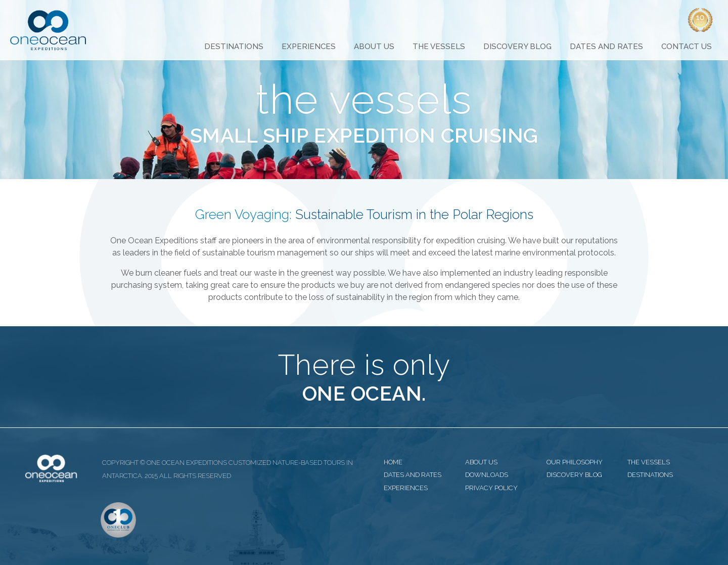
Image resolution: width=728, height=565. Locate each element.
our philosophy (575, 462)
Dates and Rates (606, 47)
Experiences (309, 47)
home (393, 462)
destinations (650, 475)
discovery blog (574, 475)
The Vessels (439, 47)
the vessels (649, 462)
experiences (406, 488)
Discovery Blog (517, 47)
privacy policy (491, 488)
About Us (374, 47)
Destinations (234, 47)
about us (481, 462)
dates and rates (413, 475)
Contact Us (687, 47)
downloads (487, 475)
